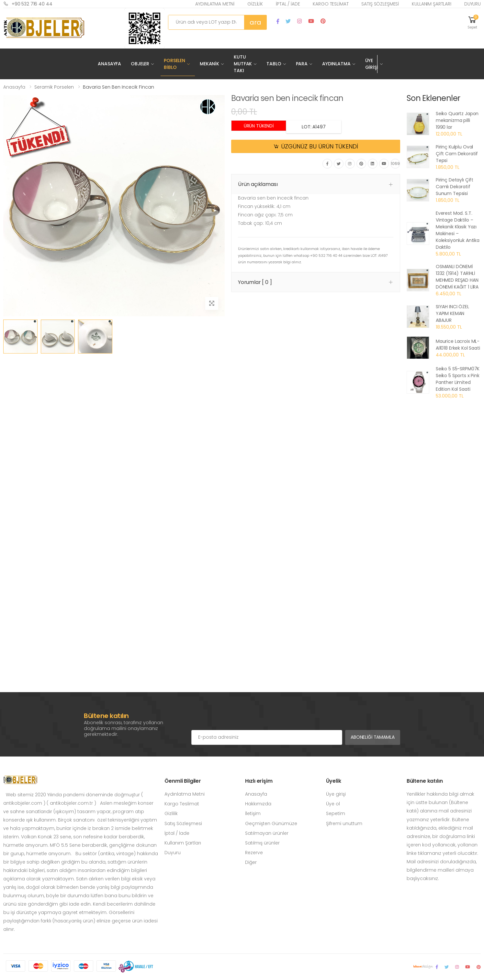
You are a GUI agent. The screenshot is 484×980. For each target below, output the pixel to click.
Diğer (251, 862)
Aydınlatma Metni (215, 4)
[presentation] (241, 717)
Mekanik (209, 64)
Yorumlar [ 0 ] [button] (255, 282)
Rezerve (254, 853)
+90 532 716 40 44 (28, 4)
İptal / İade (288, 4)
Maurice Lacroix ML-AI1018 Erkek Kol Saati (458, 345)
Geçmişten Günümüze (271, 823)
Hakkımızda (258, 804)
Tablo (274, 64)
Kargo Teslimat (331, 4)
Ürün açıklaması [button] (258, 184)
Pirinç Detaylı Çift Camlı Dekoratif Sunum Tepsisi (455, 187)
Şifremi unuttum (344, 823)
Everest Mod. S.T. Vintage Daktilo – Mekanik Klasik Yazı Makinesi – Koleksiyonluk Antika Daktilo (458, 230)
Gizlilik (255, 4)
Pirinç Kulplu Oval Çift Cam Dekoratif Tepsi (457, 154)
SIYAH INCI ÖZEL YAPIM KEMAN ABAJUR (452, 313)
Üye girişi (336, 794)
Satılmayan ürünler (267, 833)
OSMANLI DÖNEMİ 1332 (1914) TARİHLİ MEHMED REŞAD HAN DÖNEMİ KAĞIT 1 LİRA (457, 277)
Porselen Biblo (174, 64)
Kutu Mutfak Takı (243, 64)
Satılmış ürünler (262, 843)
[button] (472, 22)
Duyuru (473, 4)
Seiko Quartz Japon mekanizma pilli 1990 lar (457, 120)
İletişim (253, 813)
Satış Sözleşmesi (380, 4)
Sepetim (336, 813)
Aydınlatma (336, 64)
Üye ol (333, 804)
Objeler (140, 64)
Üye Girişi (372, 64)
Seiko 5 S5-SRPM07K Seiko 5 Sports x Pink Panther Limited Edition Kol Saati (458, 379)
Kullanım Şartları (432, 4)
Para (302, 64)
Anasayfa (109, 64)
